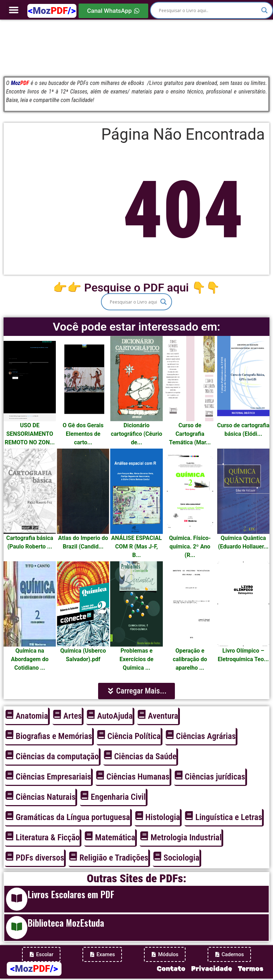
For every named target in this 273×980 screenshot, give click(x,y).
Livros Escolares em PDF (71, 894)
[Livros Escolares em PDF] (17, 899)
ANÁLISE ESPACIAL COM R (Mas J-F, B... (136, 547)
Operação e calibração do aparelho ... (190, 659)
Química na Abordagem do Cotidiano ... (30, 659)
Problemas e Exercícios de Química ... (136, 659)
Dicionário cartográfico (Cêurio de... (137, 434)
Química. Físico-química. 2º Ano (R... (190, 547)
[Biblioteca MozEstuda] (17, 928)
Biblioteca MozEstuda (66, 923)
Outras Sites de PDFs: (136, 878)
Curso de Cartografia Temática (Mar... (190, 434)
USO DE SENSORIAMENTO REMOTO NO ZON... (30, 434)
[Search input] (208, 10)
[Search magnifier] (264, 10)
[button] (14, 10)
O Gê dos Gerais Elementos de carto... (83, 434)
